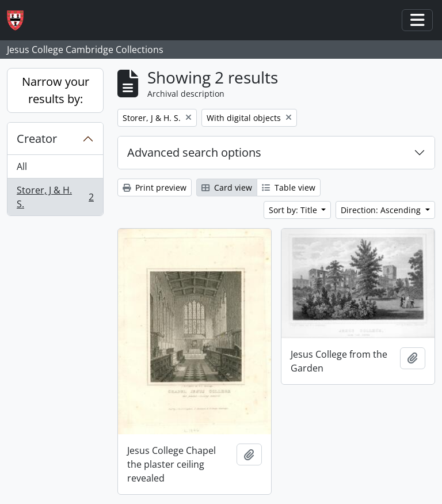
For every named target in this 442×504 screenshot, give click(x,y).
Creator (37, 139)
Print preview (155, 187)
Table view (289, 187)
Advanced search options (194, 152)
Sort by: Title (294, 210)
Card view (227, 187)
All (22, 166)
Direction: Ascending (382, 210)
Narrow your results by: (56, 90)
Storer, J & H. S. (55, 197)
